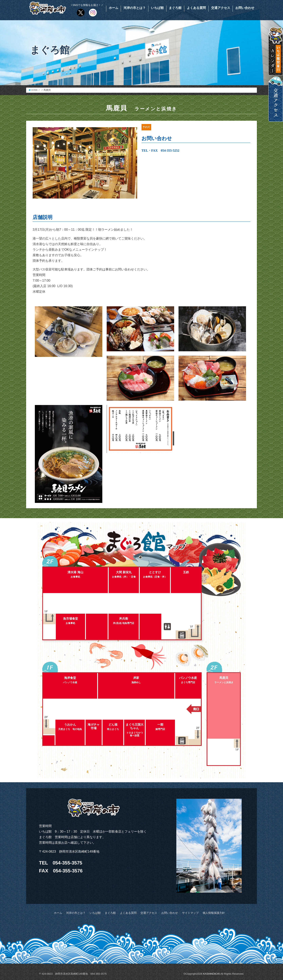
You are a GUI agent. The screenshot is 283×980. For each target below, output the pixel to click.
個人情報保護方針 (209, 913)
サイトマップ (187, 913)
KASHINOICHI (211, 973)
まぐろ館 (175, 8)
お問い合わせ (245, 8)
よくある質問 (196, 8)
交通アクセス (221, 8)
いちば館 (157, 8)
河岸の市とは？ (135, 8)
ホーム (114, 8)
